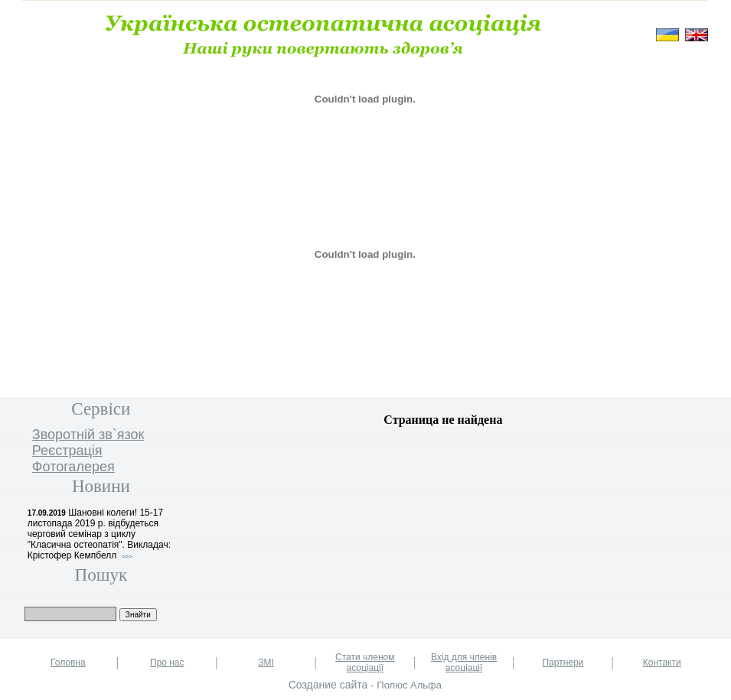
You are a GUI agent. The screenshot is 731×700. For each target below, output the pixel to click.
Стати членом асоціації (365, 663)
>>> (127, 557)
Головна (68, 663)
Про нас (167, 663)
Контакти (662, 663)
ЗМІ (266, 663)
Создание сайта (328, 685)
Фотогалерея (73, 467)
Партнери (563, 663)
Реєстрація (67, 451)
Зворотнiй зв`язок (88, 435)
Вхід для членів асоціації (464, 663)
